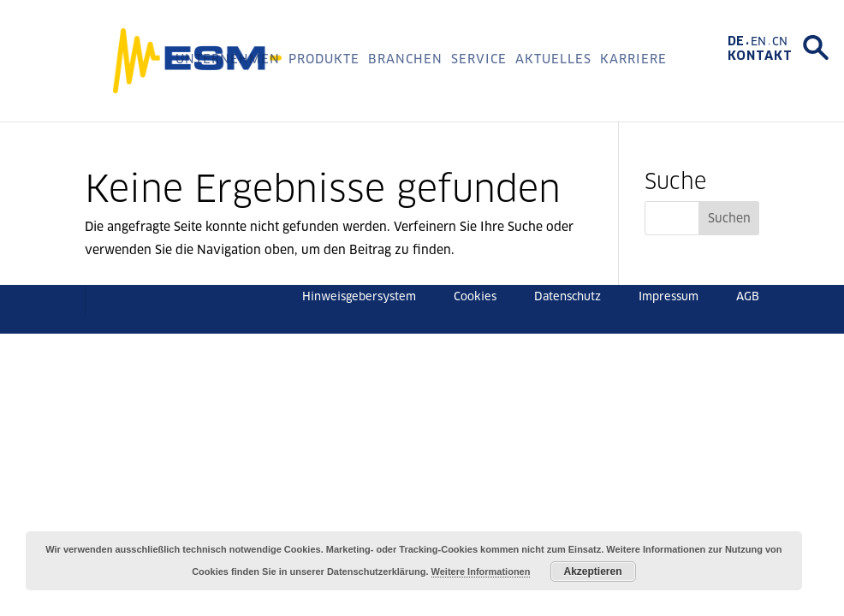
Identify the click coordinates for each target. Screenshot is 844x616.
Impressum (669, 296)
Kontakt (760, 56)
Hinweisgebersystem (359, 296)
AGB (748, 296)
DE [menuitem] (736, 41)
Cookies (475, 296)
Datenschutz (568, 296)
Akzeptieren (593, 572)
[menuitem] (739, 41)
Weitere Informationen (481, 572)
